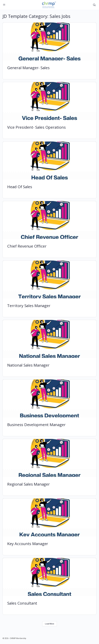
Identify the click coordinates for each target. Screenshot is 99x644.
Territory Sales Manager (29, 306)
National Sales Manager (28, 365)
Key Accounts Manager (28, 544)
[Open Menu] (4, 5)
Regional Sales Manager (28, 484)
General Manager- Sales (28, 68)
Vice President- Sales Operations (36, 127)
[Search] (94, 5)
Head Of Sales (20, 187)
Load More (50, 624)
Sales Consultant (22, 603)
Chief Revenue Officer (27, 246)
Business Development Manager (36, 425)
